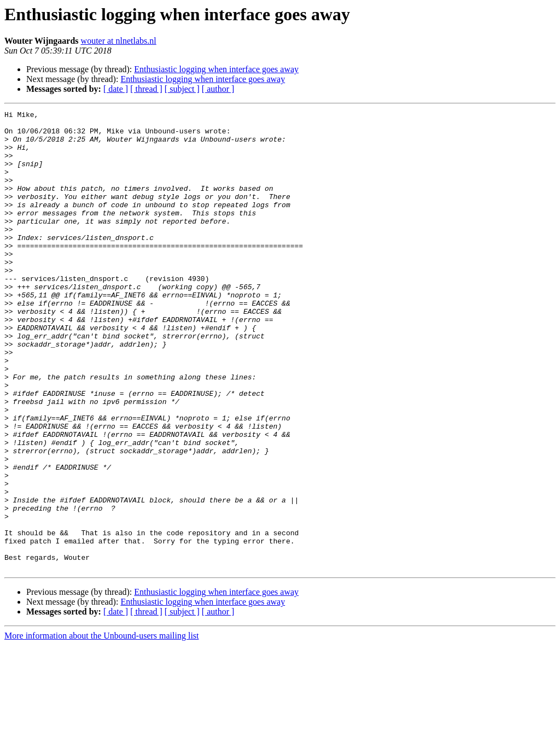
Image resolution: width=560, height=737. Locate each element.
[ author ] (218, 89)
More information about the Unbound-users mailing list (102, 727)
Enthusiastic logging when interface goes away (216, 69)
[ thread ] (146, 89)
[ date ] (116, 89)
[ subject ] (182, 89)
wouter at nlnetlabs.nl (119, 41)
